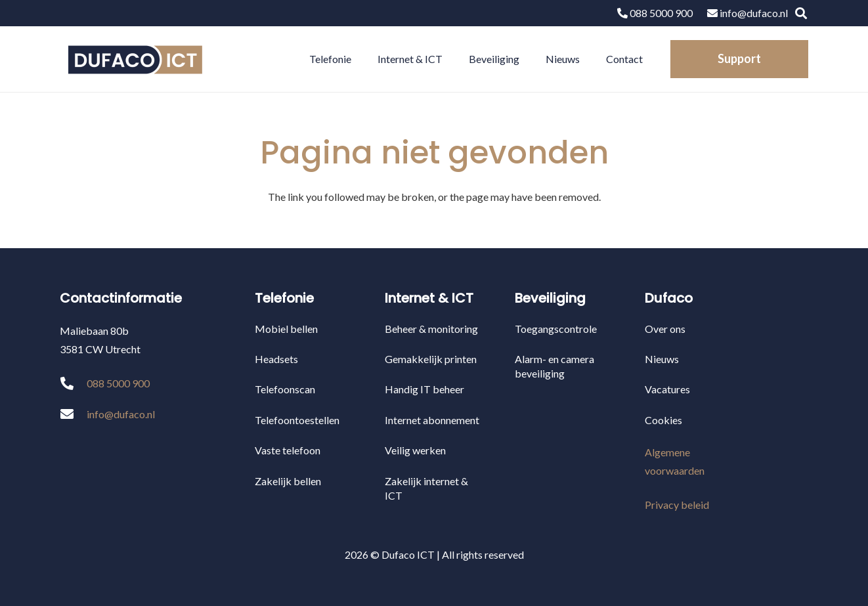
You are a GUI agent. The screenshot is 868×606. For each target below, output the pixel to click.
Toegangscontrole (556, 329)
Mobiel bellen (286, 329)
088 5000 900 (655, 13)
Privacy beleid (677, 505)
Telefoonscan (285, 389)
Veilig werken (415, 450)
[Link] (135, 59)
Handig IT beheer (424, 389)
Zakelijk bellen (288, 481)
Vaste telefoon (288, 450)
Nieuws (662, 359)
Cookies (663, 420)
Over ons (665, 329)
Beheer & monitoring (431, 329)
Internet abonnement (432, 420)
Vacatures (667, 389)
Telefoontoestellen (297, 420)
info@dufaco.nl (748, 13)
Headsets (276, 359)
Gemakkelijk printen (431, 359)
